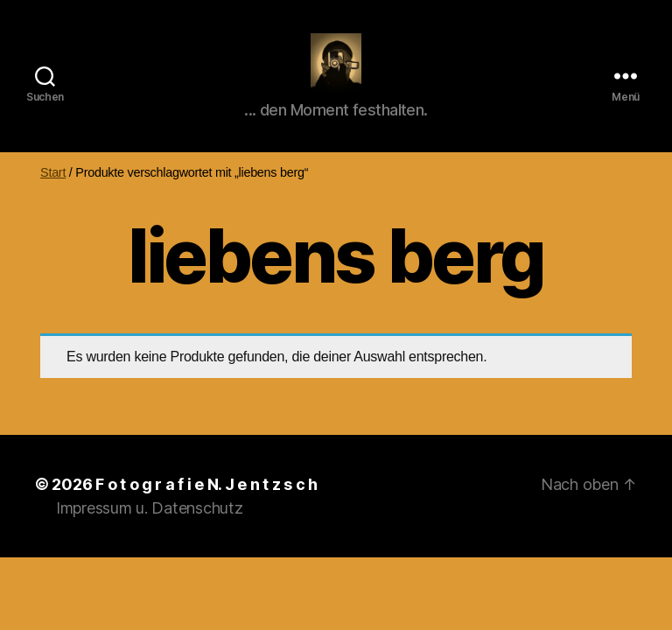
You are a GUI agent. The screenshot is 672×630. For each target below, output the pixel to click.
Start (53, 192)
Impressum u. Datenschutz (150, 528)
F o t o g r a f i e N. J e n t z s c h (206, 504)
